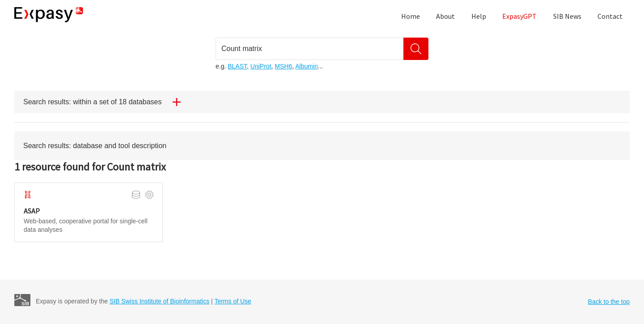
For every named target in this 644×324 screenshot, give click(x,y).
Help (479, 16)
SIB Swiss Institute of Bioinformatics (159, 301)
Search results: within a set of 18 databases (106, 102)
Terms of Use (233, 301)
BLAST (237, 66)
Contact (610, 16)
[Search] (416, 49)
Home (411, 16)
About (445, 16)
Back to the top (609, 302)
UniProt (261, 66)
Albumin (307, 66)
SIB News (567, 16)
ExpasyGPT (519, 16)
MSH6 (283, 66)
